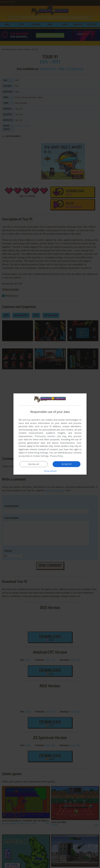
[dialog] (50, 434)
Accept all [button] (67, 464)
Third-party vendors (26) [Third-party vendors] (48, 436)
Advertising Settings (38, 453)
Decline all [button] (34, 464)
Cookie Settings (41, 456)
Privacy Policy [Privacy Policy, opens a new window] (57, 456)
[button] (50, 471)
